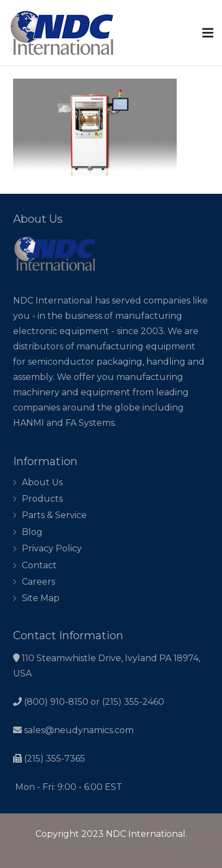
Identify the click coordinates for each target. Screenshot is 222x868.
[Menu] (208, 33)
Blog (32, 532)
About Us (42, 482)
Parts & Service (54, 515)
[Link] (62, 33)
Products (42, 499)
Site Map (41, 598)
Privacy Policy (52, 548)
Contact (39, 565)
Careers (38, 582)
